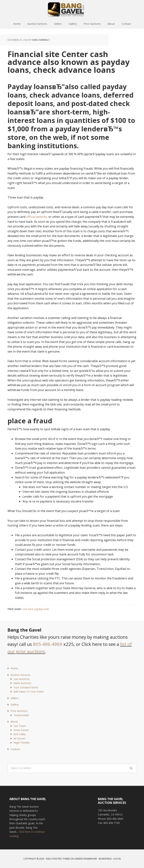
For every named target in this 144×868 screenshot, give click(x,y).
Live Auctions (22, 679)
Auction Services (20, 675)
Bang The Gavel (72, 9)
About (14, 722)
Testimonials (21, 715)
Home (14, 668)
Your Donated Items (26, 687)
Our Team (20, 726)
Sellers (14, 698)
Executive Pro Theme (58, 859)
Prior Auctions (19, 711)
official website (36, 217)
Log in (117, 859)
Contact (15, 749)
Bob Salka (20, 734)
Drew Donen (21, 730)
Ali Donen (19, 738)
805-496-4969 (48, 644)
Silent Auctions (22, 683)
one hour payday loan (36, 609)
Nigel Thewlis (22, 743)
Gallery (15, 704)
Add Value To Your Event (28, 692)
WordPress (105, 859)
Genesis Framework (86, 859)
